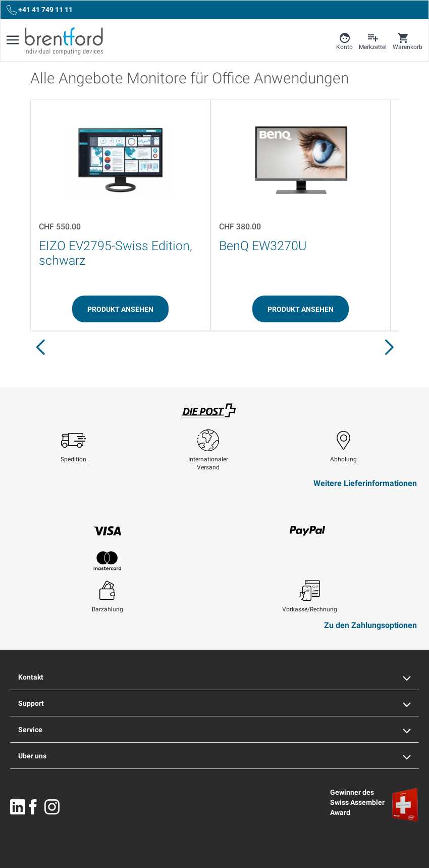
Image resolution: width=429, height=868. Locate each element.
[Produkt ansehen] (120, 309)
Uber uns (215, 756)
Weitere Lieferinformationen (365, 483)
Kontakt (215, 677)
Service (215, 730)
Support (215, 703)
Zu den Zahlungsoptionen (370, 625)
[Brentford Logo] (64, 41)
